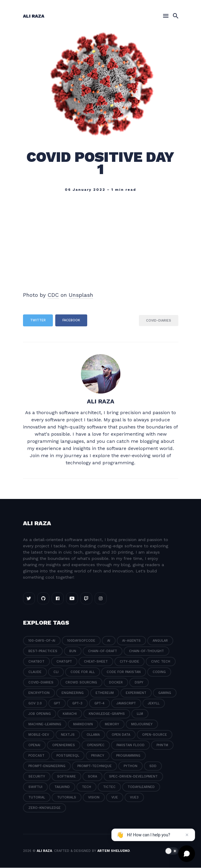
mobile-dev (39, 735)
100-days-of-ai (42, 641)
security (37, 777)
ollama (93, 735)
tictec (109, 787)
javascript (126, 704)
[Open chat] (187, 854)
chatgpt (64, 662)
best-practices (43, 651)
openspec (96, 745)
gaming (165, 693)
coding (159, 672)
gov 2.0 (35, 704)
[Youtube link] (72, 599)
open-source (155, 735)
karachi (70, 714)
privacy (98, 756)
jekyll (154, 704)
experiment (136, 693)
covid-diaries (159, 321)
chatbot (36, 662)
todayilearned (141, 787)
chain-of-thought (146, 651)
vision (94, 798)
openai (34, 745)
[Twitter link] (29, 599)
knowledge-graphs (107, 714)
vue (115, 798)
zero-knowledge (45, 808)
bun (73, 651)
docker (116, 683)
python (131, 766)
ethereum (105, 693)
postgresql (68, 756)
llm (140, 714)
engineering (73, 693)
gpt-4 (99, 704)
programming (128, 756)
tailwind (62, 787)
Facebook (71, 321)
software (66, 777)
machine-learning (45, 725)
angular (160, 641)
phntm (162, 745)
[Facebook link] (58, 599)
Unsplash (81, 295)
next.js (68, 735)
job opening (40, 714)
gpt (57, 704)
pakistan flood (131, 745)
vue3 (134, 798)
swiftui (35, 787)
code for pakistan (124, 672)
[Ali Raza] (101, 374)
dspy (139, 683)
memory (112, 725)
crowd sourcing (81, 683)
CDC (53, 295)
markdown (83, 725)
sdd (153, 766)
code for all (83, 672)
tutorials (67, 798)
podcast (36, 756)
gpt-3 (77, 704)
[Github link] (43, 599)
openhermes (64, 745)
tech (86, 787)
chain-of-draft (103, 651)
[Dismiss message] (187, 835)
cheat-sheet (96, 662)
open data (121, 735)
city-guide (129, 662)
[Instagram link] (101, 599)
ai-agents (131, 641)
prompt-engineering (47, 766)
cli (56, 672)
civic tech (161, 662)
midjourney (142, 725)
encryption (39, 693)
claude (35, 672)
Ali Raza (34, 16)
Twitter (38, 321)
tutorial (37, 798)
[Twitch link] (86, 599)
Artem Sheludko (114, 851)
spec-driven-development (133, 777)
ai (109, 641)
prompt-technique (95, 766)
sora (92, 777)
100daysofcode (81, 641)
